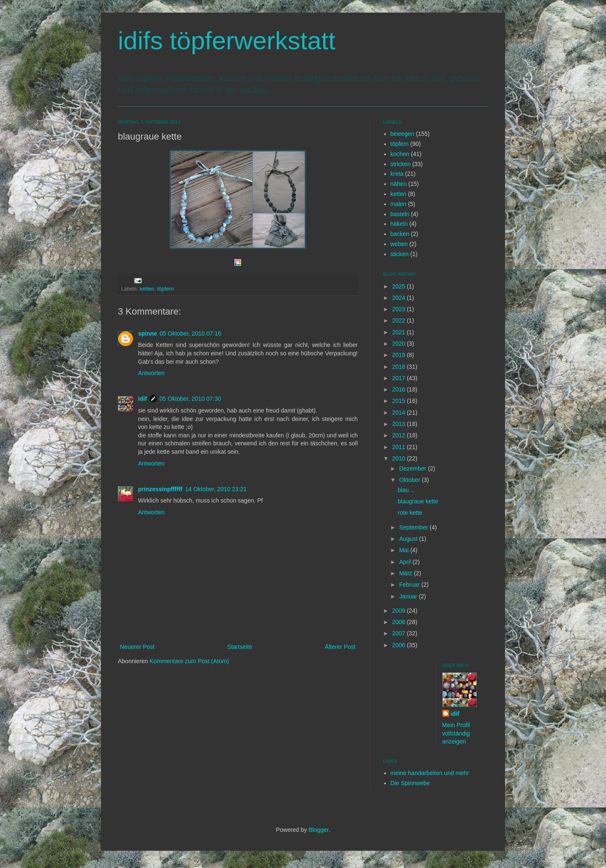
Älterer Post (340, 647)
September (414, 527)
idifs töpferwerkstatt (227, 41)
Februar (410, 585)
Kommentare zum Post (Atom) (189, 661)
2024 (400, 298)
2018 (400, 367)
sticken (400, 254)
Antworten (151, 373)
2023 (400, 309)
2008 (400, 622)
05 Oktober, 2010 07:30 (190, 399)
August (409, 539)
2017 (400, 378)
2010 (400, 458)
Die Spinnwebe (410, 783)
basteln (400, 214)
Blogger (318, 830)
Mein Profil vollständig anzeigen (456, 733)
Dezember (413, 468)
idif (142, 399)
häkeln (399, 224)
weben (399, 244)
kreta (397, 174)
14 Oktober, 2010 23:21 (216, 489)
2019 (400, 355)
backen (400, 234)
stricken (401, 164)
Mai (404, 550)
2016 (400, 389)
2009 (400, 611)
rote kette (410, 513)
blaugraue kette (418, 501)
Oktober (410, 480)
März (406, 573)
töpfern (165, 289)
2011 (400, 447)
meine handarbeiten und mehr (430, 773)
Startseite (240, 647)
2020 (400, 344)
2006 (400, 645)
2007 (400, 633)
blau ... (407, 490)
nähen (399, 184)
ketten (147, 289)
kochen (400, 154)
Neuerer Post (137, 647)
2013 (400, 424)
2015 (400, 401)
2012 (400, 435)
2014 (400, 413)
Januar (409, 596)
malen (399, 204)
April (406, 562)
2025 (400, 286)
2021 (400, 332)
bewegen (403, 134)
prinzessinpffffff (160, 489)
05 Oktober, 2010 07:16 (190, 333)
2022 (400, 320)
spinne (148, 333)
